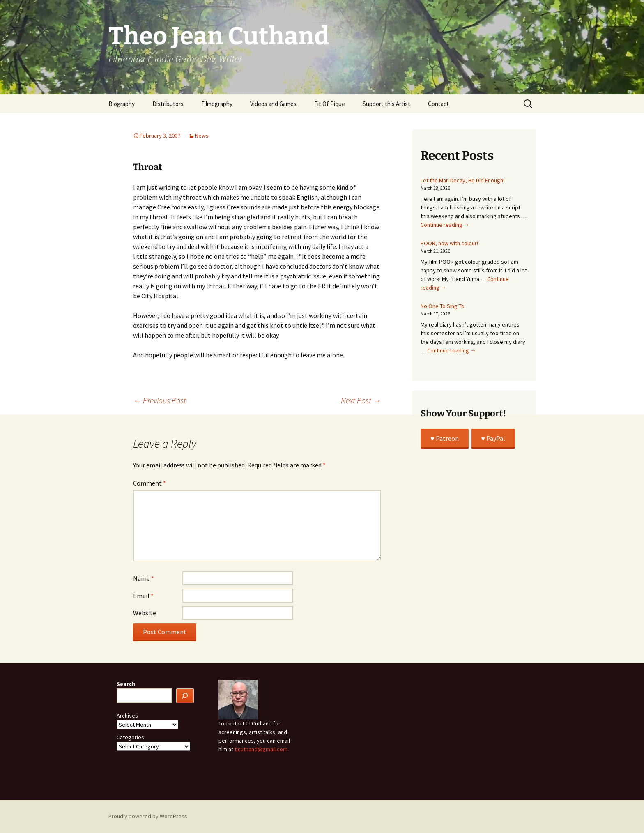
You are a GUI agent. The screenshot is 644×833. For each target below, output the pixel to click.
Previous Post (160, 400)
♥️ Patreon (445, 438)
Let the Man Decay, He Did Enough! (462, 180)
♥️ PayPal (493, 438)
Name (144, 578)
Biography (122, 104)
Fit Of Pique (330, 104)
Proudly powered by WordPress (148, 816)
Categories (130, 737)
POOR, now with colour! (449, 243)
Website (145, 613)
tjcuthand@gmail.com (261, 749)
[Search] (185, 696)
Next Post (361, 400)
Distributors (168, 104)
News (202, 136)
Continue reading (445, 225)
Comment (149, 483)
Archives (127, 716)
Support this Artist (386, 104)
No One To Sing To (443, 306)
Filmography (217, 104)
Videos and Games (273, 104)
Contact (438, 104)
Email (143, 596)
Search (126, 684)
